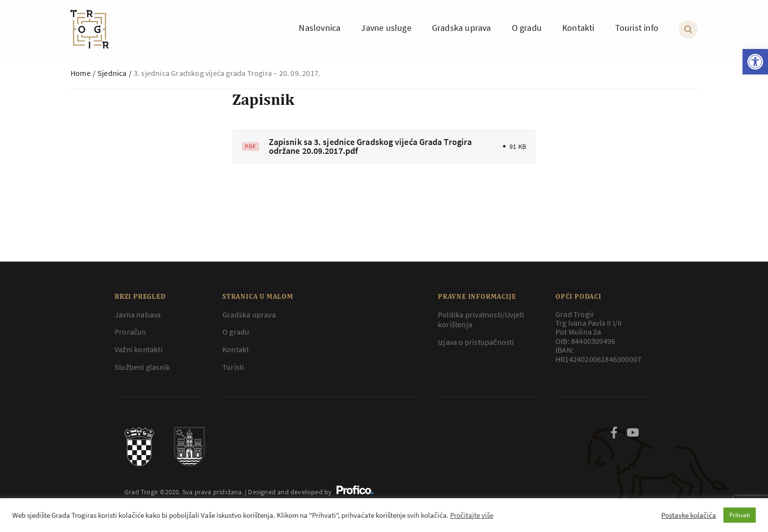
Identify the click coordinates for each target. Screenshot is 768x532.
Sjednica (112, 73)
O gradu (236, 332)
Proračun (131, 332)
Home (81, 73)
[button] (755, 62)
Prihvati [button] (740, 515)
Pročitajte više (472, 515)
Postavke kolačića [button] (689, 515)
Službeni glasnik (142, 367)
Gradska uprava (249, 314)
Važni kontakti (139, 349)
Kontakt (236, 349)
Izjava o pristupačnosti (476, 342)
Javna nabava (138, 314)
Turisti (233, 367)
